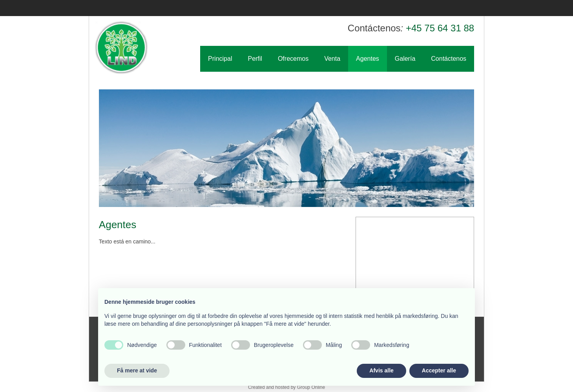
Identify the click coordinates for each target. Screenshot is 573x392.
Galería (405, 59)
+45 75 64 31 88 (440, 28)
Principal (220, 59)
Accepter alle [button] (439, 370)
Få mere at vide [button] (137, 370)
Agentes (368, 59)
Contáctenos (449, 59)
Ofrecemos (293, 59)
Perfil (255, 59)
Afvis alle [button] (381, 370)
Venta (332, 59)
